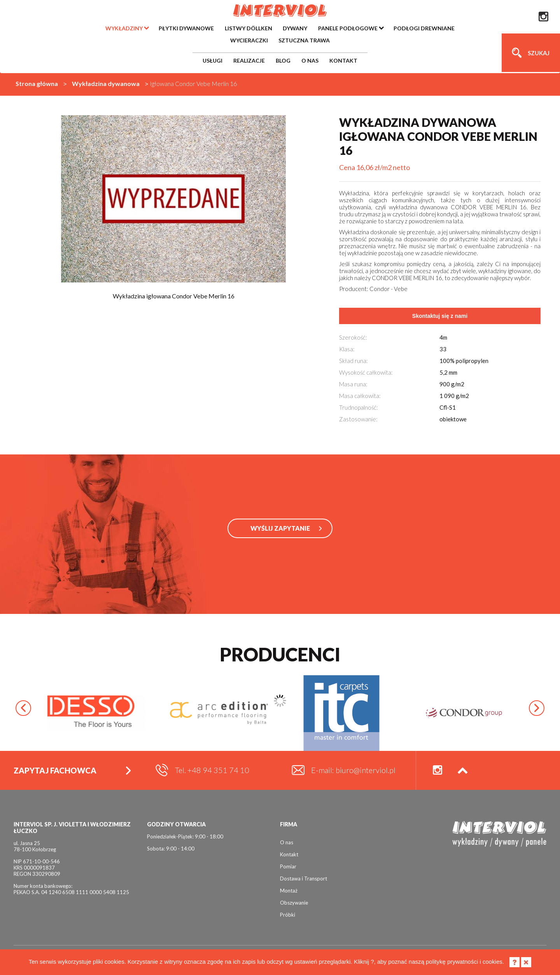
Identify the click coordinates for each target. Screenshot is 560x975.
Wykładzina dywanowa (106, 83)
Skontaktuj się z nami (440, 316)
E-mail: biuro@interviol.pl (353, 770)
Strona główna (37, 83)
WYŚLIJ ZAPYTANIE (280, 528)
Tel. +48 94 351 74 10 (212, 770)
